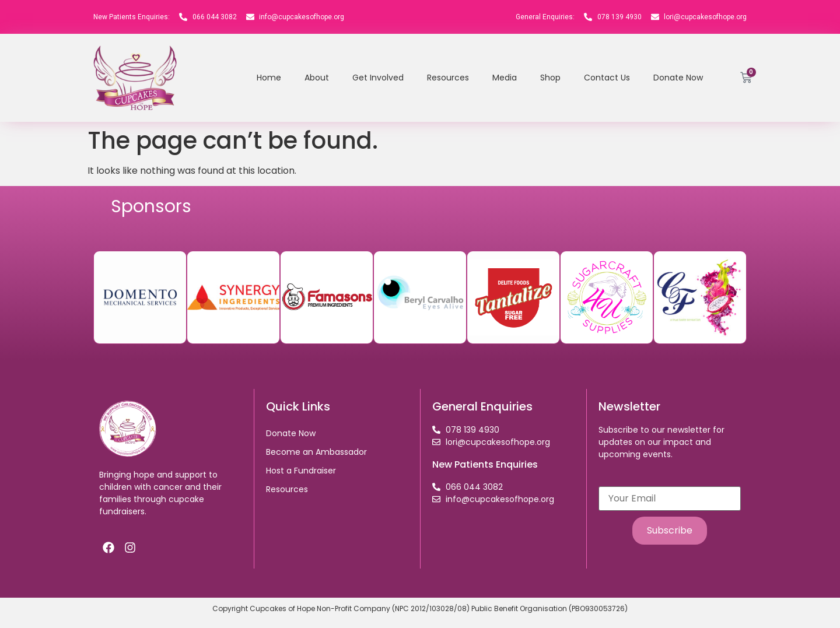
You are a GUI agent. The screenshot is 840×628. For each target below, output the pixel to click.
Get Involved (378, 78)
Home (269, 78)
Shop (550, 78)
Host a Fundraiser (301, 471)
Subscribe (670, 530)
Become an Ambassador (316, 452)
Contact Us (607, 78)
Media (505, 78)
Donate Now (678, 78)
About (317, 78)
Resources (448, 78)
